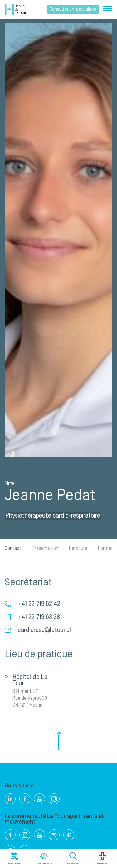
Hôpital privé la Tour (15, 9)
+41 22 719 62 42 (39, 604)
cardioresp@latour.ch (45, 630)
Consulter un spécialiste (73, 9)
